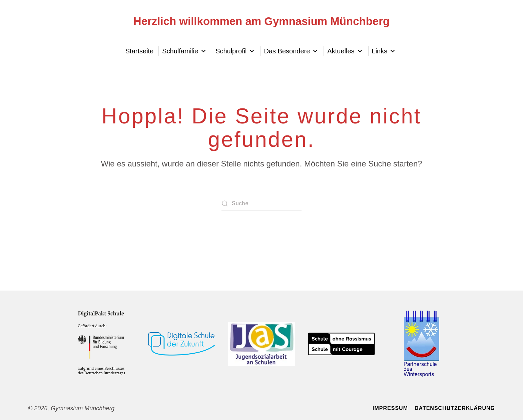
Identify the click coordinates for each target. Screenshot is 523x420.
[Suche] (261, 203)
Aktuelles (345, 51)
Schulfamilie (184, 51)
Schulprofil (235, 51)
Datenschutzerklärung (455, 408)
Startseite (139, 51)
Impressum (390, 408)
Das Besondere (291, 51)
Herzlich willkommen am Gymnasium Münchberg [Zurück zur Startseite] (261, 21)
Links (384, 51)
